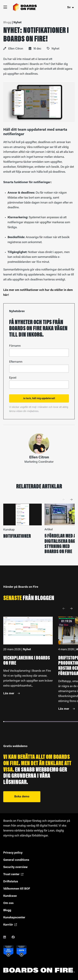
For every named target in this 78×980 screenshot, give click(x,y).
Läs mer (12, 694)
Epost (13, 378)
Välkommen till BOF (17, 889)
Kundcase (10, 896)
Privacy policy (13, 853)
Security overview (15, 867)
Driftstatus (11, 882)
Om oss (8, 903)
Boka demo (22, 797)
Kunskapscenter (14, 918)
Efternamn (16, 362)
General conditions (16, 860)
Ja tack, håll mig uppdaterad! (39, 399)
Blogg (7, 910)
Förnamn (15, 346)
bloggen (44, 598)
